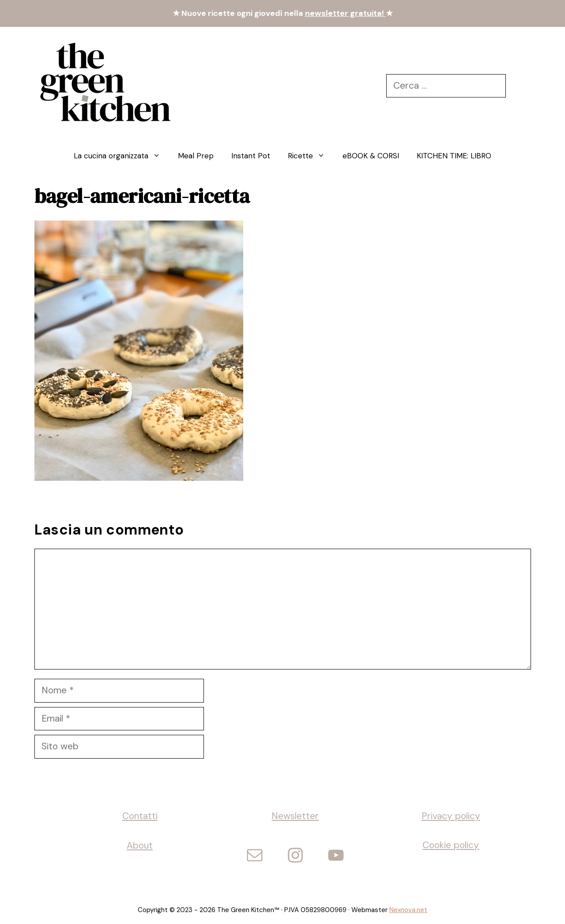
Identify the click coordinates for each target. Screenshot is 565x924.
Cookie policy (451, 845)
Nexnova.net (408, 910)
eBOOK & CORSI (371, 156)
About (140, 845)
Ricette (311, 156)
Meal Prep (196, 156)
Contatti (140, 816)
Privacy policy (451, 816)
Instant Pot (251, 156)
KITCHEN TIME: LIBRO (454, 156)
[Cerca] (518, 86)
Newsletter (295, 816)
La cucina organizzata (121, 156)
